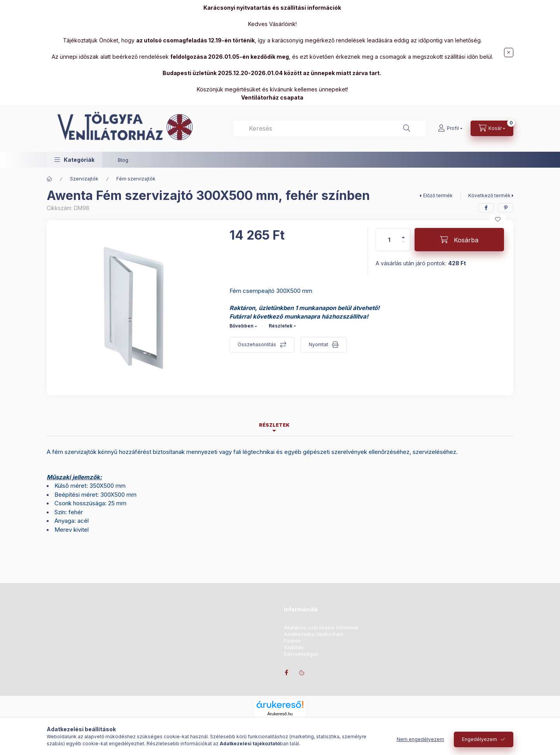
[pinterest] (506, 208)
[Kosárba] (459, 240)
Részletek (281, 326)
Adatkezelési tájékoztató (314, 634)
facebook (286, 673)
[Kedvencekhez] (498, 219)
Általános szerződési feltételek (321, 628)
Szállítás (294, 647)
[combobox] (330, 128)
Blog (123, 160)
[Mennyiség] (389, 240)
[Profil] (450, 128)
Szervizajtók (84, 179)
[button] (74, 160)
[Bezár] (509, 53)
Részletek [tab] (274, 425)
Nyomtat (318, 344)
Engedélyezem (479, 739)
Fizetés (292, 641)
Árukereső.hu (280, 714)
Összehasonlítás (257, 344)
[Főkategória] (49, 179)
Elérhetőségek (301, 654)
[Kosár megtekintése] (492, 128)
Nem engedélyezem (420, 739)
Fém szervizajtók (136, 179)
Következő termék (489, 195)
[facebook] (486, 208)
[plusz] (403, 234)
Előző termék (438, 195)
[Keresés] (407, 128)
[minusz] (403, 245)
